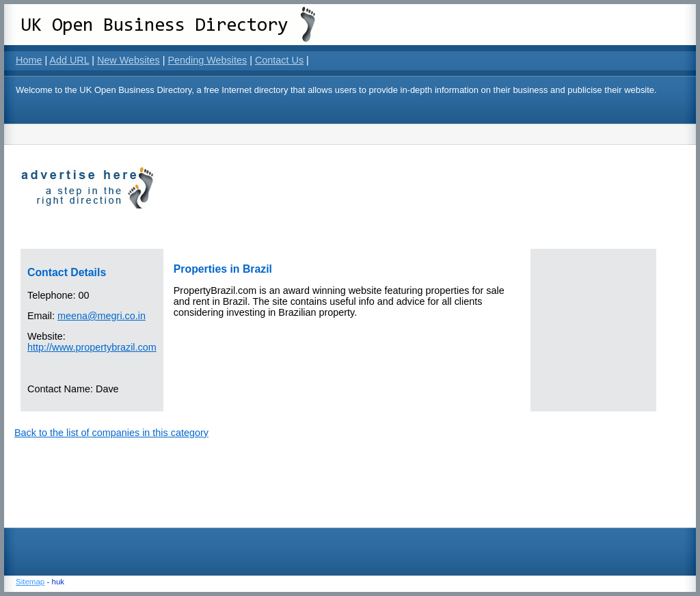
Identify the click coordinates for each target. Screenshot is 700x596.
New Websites (129, 60)
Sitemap (30, 582)
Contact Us (279, 60)
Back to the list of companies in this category (111, 433)
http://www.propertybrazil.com (92, 347)
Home (29, 60)
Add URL (69, 60)
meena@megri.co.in (102, 316)
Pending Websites (207, 60)
